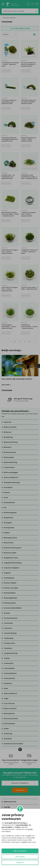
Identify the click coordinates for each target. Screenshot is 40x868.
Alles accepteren (20, 851)
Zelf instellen (20, 857)
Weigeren (20, 862)
